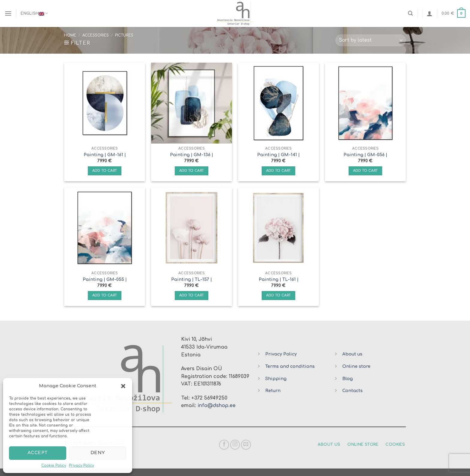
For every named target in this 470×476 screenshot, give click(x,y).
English (34, 13)
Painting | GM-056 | (365, 155)
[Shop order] (371, 40)
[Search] (410, 13)
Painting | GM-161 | (105, 155)
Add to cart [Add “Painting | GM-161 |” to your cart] (105, 171)
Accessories (96, 35)
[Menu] (8, 13)
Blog (348, 379)
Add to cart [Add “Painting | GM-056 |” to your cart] (366, 171)
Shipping (276, 379)
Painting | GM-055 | (105, 279)
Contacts (352, 391)
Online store (356, 366)
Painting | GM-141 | (278, 155)
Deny (98, 453)
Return (273, 391)
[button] (123, 386)
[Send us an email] (246, 445)
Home (70, 35)
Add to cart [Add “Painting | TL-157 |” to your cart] (192, 295)
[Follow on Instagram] (235, 445)
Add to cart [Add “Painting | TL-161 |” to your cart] (279, 295)
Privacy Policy (81, 466)
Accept (38, 453)
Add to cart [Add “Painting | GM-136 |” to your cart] (192, 171)
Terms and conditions (290, 366)
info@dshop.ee (217, 406)
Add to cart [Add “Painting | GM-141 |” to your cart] (279, 171)
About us (352, 354)
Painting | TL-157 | (192, 279)
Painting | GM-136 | (192, 155)
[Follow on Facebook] (224, 445)
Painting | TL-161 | (279, 279)
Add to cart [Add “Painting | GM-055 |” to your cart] (105, 295)
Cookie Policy (54, 466)
